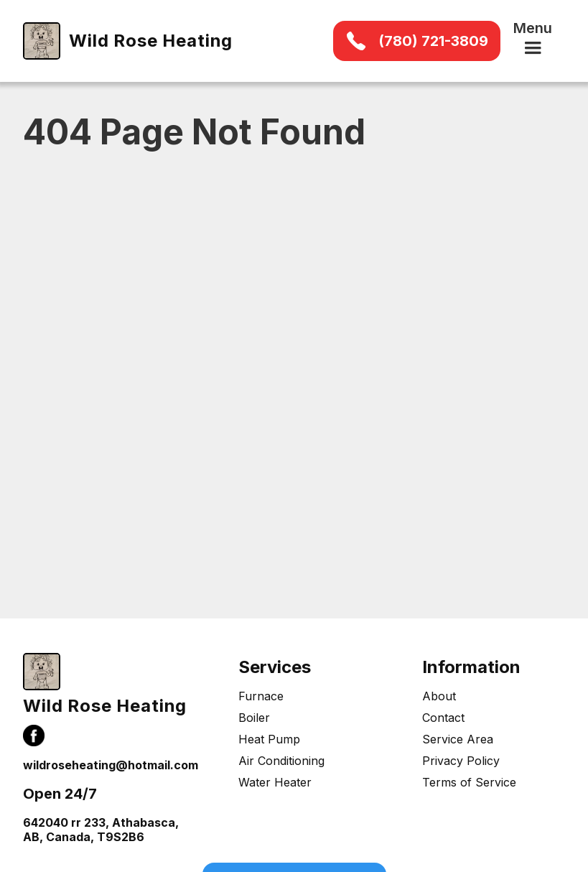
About (439, 696)
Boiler (254, 718)
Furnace (261, 696)
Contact (443, 718)
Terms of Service (469, 782)
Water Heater (275, 782)
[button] (533, 41)
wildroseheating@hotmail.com (111, 765)
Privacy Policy (461, 761)
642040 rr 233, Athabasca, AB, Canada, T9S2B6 (101, 830)
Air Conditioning (281, 761)
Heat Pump (269, 739)
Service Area (458, 739)
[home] (128, 41)
